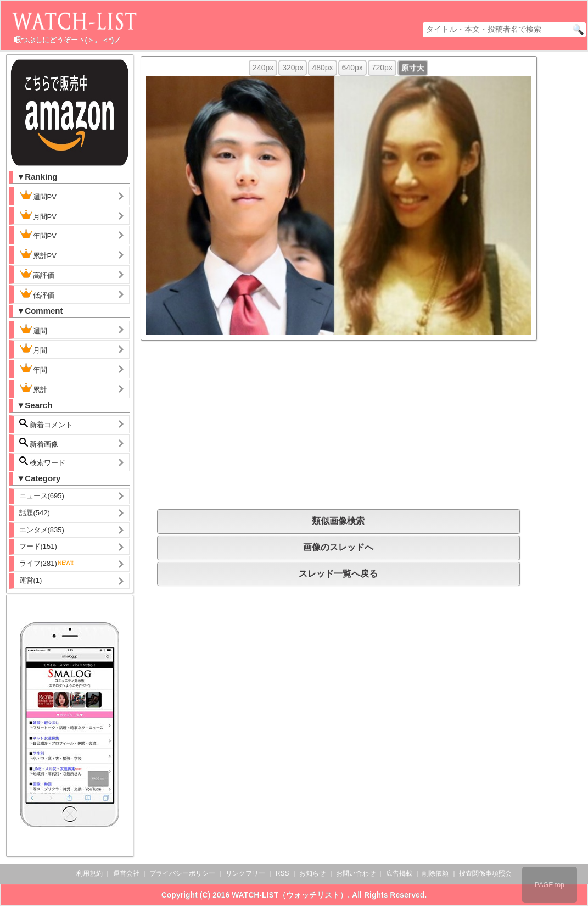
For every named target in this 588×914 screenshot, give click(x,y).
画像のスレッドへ (338, 547)
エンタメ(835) (42, 530)
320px (293, 68)
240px (263, 68)
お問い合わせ (356, 873)
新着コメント (55, 424)
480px (322, 68)
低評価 (37, 294)
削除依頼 (435, 873)
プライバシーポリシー (182, 873)
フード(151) (38, 546)
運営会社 (126, 873)
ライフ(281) (47, 563)
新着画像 (39, 443)
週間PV (47, 196)
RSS (282, 873)
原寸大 (413, 68)
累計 (33, 388)
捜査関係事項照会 (485, 873)
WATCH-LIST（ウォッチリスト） (290, 895)
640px (352, 68)
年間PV (38, 235)
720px (382, 68)
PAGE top (550, 885)
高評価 (37, 274)
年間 (33, 369)
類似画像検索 (338, 521)
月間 (33, 349)
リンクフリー (245, 873)
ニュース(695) (42, 496)
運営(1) (31, 580)
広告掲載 (399, 873)
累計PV (38, 254)
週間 (42, 330)
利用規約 (89, 873)
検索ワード (43, 462)
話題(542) (35, 513)
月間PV (38, 215)
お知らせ (312, 873)
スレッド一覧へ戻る (338, 574)
